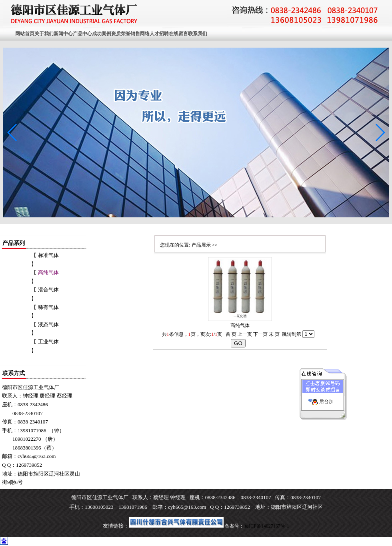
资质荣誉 (121, 34)
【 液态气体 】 (45, 329)
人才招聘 (159, 34)
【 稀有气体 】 (45, 312)
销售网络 (140, 34)
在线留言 (178, 34)
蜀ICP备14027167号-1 (267, 526)
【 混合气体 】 (45, 294)
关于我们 (44, 34)
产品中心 (82, 34)
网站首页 (25, 34)
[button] (380, 132)
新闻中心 (63, 34)
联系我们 (198, 34)
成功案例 (102, 34)
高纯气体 (240, 325)
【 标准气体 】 (45, 260)
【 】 (45, 277)
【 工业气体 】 (45, 346)
